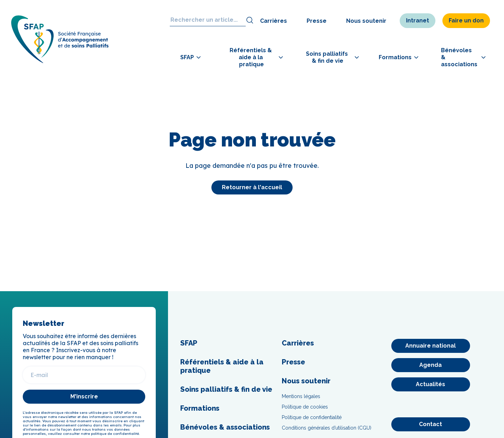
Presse (317, 21)
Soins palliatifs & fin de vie (226, 389)
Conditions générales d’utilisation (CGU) (327, 428)
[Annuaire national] (431, 346)
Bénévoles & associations (225, 427)
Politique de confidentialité (312, 417)
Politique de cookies (305, 407)
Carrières (274, 21)
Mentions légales (301, 396)
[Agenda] (431, 365)
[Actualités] (431, 384)
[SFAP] (64, 63)
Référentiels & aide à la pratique (222, 366)
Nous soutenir (366, 21)
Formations (200, 408)
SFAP (189, 343)
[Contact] (431, 424)
